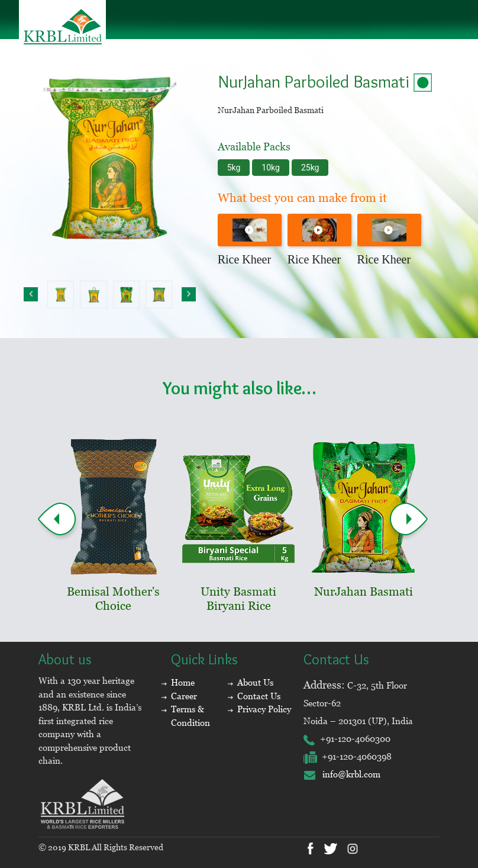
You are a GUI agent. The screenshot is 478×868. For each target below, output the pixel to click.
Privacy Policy (264, 709)
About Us (255, 682)
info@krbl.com (342, 774)
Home (183, 682)
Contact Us (259, 696)
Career (184, 696)
